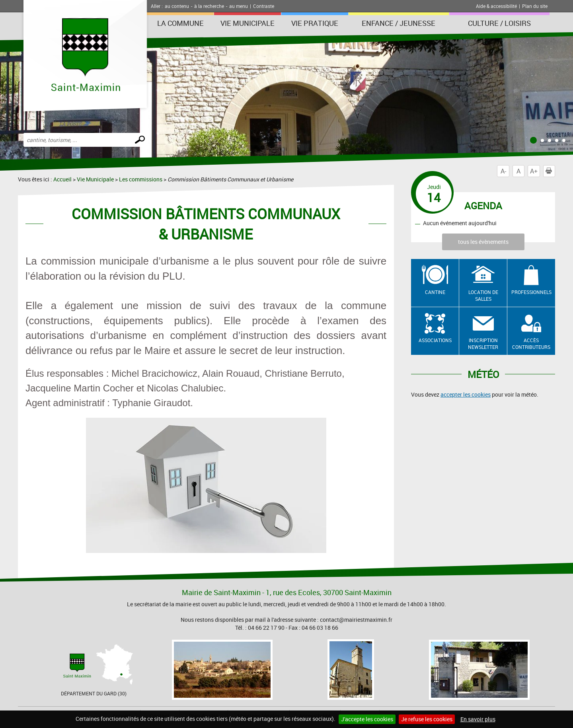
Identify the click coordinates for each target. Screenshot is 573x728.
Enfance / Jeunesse (399, 23)
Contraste (264, 6)
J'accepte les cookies (367, 719)
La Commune (180, 23)
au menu (239, 6)
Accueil (62, 179)
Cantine (435, 292)
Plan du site (535, 6)
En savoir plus (478, 719)
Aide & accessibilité (496, 6)
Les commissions (141, 179)
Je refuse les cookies (427, 719)
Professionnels (531, 292)
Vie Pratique (315, 23)
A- (503, 171)
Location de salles (483, 295)
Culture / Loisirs (499, 23)
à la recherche (209, 6)
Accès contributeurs (531, 344)
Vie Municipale (248, 23)
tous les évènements (483, 242)
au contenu (177, 6)
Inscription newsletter (483, 344)
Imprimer (550, 171)
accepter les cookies (466, 394)
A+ (534, 171)
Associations (435, 340)
